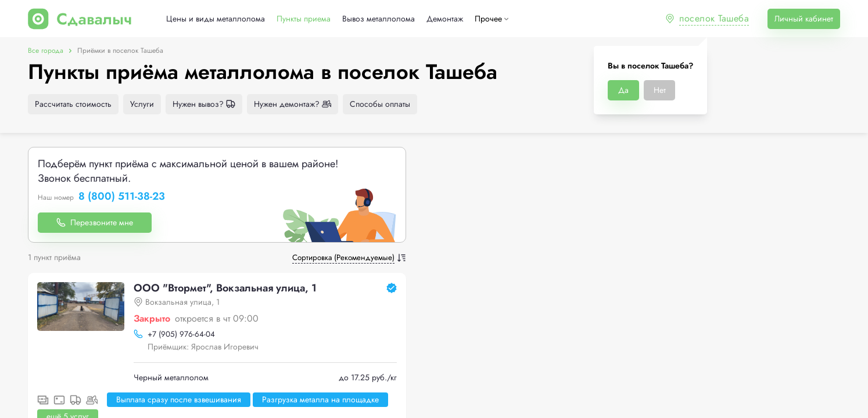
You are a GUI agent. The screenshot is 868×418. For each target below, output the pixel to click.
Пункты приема (304, 19)
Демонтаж (445, 19)
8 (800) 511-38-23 (122, 197)
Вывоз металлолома (379, 19)
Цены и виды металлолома (216, 19)
